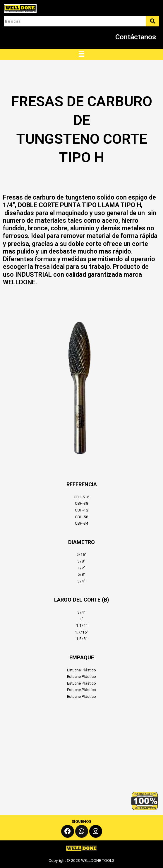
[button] (81, 54)
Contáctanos (136, 37)
